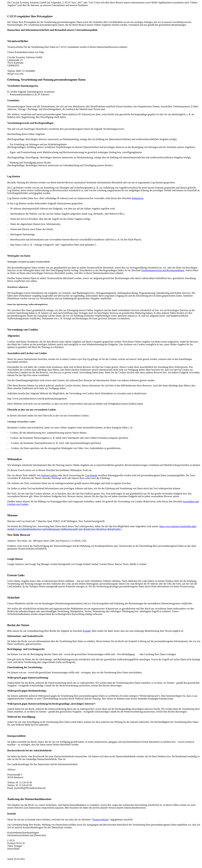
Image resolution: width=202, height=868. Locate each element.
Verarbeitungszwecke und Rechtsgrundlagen (163, 270)
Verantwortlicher (101, 820)
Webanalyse (138, 198)
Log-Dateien (91, 475)
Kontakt (87, 631)
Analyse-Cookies (49, 475)
